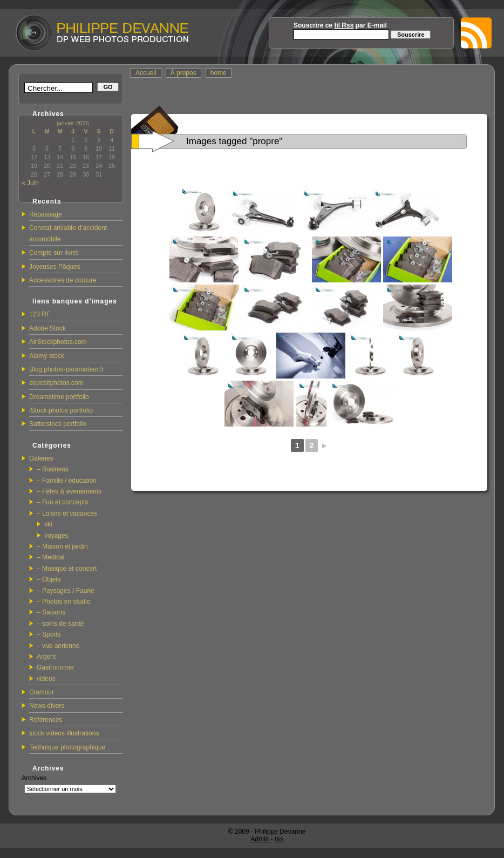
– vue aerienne (58, 646)
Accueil (146, 73)
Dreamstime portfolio (59, 397)
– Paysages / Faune (66, 591)
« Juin (30, 183)
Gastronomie (55, 667)
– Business (53, 469)
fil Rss (344, 25)
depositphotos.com (56, 383)
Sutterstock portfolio (58, 424)
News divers (47, 706)
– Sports (49, 634)
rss (279, 839)
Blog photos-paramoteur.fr (67, 369)
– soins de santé (60, 624)
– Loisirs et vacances (67, 514)
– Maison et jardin (62, 546)
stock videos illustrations (64, 733)
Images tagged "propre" (234, 141)
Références (46, 720)
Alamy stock (47, 356)
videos (46, 679)
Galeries (41, 458)
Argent (46, 657)
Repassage (46, 214)
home (219, 73)
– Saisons (51, 612)
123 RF (40, 314)
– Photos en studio (63, 602)
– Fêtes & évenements (69, 491)
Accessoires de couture (63, 280)
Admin (260, 839)
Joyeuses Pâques (55, 267)
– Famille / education (67, 481)
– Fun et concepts (62, 502)
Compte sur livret (54, 253)
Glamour (42, 692)
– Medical (50, 557)
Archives (34, 778)
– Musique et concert (67, 569)
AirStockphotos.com (58, 342)
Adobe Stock (47, 328)
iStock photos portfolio (61, 410)
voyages (56, 536)
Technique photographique (67, 747)
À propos (183, 73)
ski (48, 524)
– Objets (49, 579)
